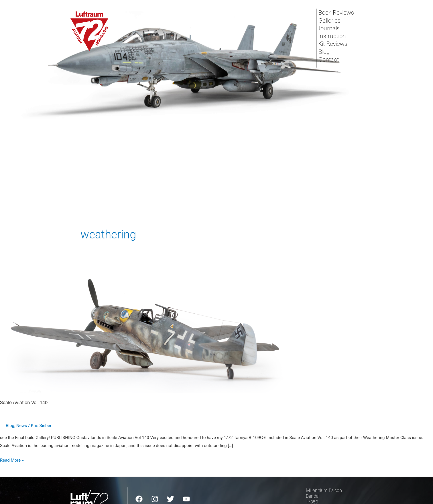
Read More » (12, 460)
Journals (329, 28)
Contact (329, 59)
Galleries (329, 20)
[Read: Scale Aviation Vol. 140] (147, 325)
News (22, 426)
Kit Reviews (333, 44)
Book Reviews (336, 12)
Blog (324, 52)
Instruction (332, 36)
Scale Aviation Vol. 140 (24, 402)
